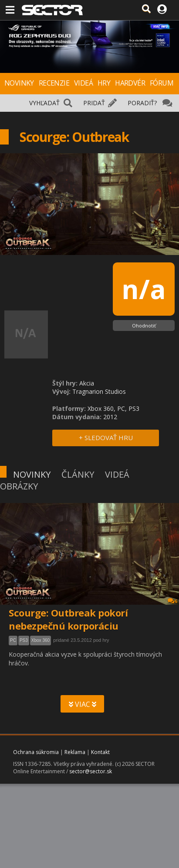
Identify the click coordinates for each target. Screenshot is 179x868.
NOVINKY (19, 83)
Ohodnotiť (144, 325)
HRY (104, 83)
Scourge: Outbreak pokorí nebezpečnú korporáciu (68, 619)
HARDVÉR (130, 83)
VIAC (83, 704)
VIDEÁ (83, 83)
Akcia (87, 383)
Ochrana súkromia (36, 752)
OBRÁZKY (19, 486)
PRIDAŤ (94, 103)
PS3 (24, 640)
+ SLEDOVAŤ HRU (106, 437)
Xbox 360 (41, 640)
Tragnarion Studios (99, 391)
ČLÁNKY (78, 474)
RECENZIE (54, 83)
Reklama (75, 752)
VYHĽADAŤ (44, 103)
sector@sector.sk (91, 771)
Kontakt (100, 752)
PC (13, 640)
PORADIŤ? (142, 103)
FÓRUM (162, 83)
